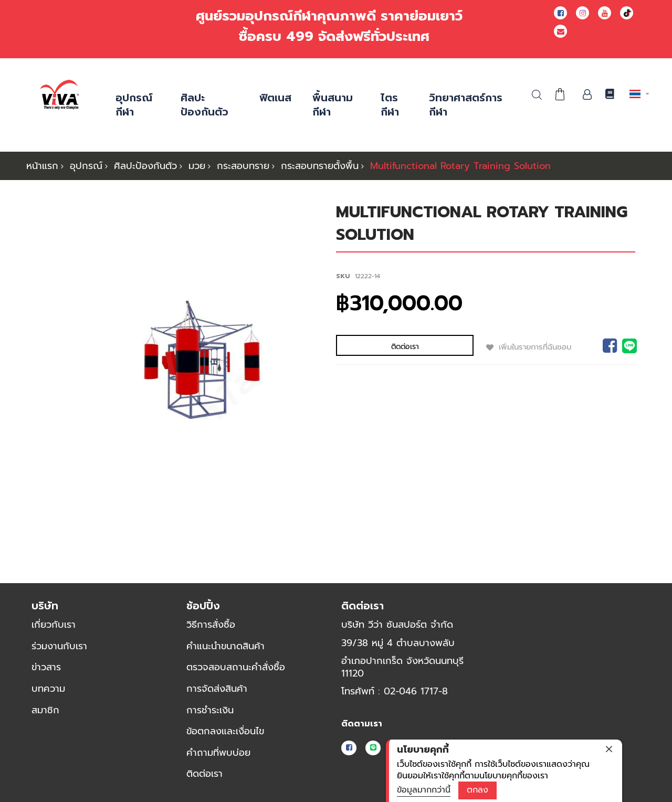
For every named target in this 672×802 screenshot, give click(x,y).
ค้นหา (537, 95)
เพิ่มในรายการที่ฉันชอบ (470, 346)
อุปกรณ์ (86, 166)
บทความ (48, 689)
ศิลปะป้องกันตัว (145, 166)
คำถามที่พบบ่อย (218, 753)
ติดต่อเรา (204, 774)
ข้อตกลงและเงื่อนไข (225, 731)
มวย (197, 166)
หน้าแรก (42, 166)
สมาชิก (45, 710)
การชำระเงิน (210, 710)
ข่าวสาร (46, 668)
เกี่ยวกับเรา (54, 625)
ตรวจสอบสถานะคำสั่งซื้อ (236, 668)
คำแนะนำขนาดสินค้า (225, 646)
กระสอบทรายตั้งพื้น (320, 166)
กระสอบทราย (243, 166)
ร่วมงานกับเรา (59, 646)
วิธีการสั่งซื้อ (211, 625)
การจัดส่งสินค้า (217, 689)
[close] (609, 749)
